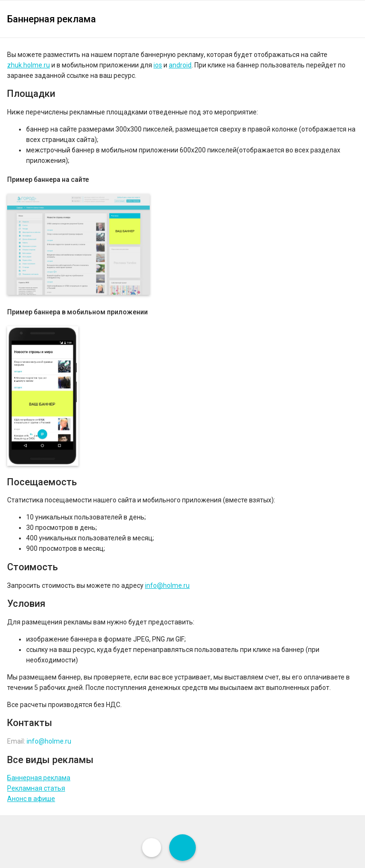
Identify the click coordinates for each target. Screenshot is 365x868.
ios (158, 65)
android (180, 65)
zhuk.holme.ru (29, 65)
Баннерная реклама (39, 778)
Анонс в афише (31, 799)
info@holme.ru (167, 585)
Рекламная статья (36, 788)
